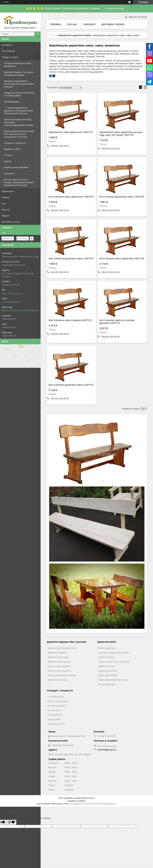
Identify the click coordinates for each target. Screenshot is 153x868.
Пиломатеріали (12, 102)
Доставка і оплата (11, 222)
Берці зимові (54, 719)
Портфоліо (7, 45)
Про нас (6, 210)
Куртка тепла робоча (59, 701)
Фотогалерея (9, 51)
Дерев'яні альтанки (58, 680)
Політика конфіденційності (105, 804)
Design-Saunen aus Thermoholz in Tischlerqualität (19, 94)
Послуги (8, 155)
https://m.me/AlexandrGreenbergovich (20, 310)
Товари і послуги (10, 57)
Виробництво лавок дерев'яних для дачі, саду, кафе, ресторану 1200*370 (121, 134)
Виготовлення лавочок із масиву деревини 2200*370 (117, 322)
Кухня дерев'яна (107, 684)
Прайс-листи (8, 191)
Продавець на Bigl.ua (76, 801)
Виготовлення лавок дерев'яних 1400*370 (71, 197)
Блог (4, 203)
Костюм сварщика (57, 706)
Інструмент (9, 173)
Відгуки (5, 216)
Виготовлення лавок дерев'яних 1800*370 (122, 258)
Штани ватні (54, 710)
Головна (55, 24)
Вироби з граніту (12, 149)
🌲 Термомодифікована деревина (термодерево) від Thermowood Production (18, 111)
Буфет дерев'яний (108, 675)
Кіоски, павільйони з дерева (62, 675)
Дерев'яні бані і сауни (59, 657)
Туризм (7, 161)
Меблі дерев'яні (107, 648)
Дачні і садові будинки (59, 666)
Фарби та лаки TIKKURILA (16, 167)
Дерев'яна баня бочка (59, 662)
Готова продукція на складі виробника (17, 65)
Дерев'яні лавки (107, 657)
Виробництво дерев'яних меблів (75, 35)
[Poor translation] (11, 822)
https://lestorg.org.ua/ (12, 293)
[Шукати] (37, 34)
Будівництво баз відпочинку (62, 648)
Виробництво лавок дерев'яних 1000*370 (71, 132)
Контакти (89, 24)
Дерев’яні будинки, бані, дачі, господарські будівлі (19, 73)
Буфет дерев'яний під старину (114, 680)
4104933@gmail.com (11, 302)
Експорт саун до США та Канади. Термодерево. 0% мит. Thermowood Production (19, 182)
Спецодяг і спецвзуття (15, 143)
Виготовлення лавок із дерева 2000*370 (70, 320)
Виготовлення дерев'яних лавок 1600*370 (71, 258)
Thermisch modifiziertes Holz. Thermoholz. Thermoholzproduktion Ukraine (19, 122)
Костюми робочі (56, 697)
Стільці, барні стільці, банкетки (114, 662)
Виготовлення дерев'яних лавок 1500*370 (122, 197)
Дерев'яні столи (107, 666)
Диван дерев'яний (108, 671)
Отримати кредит (115, 8)
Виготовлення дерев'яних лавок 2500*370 (71, 385)
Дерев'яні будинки (57, 653)
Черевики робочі (57, 724)
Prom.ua (91, 798)
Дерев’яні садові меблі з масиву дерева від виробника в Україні (19, 84)
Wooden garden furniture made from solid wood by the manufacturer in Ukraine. (19, 134)
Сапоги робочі (55, 715)
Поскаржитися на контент (81, 804)
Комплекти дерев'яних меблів (114, 653)
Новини (6, 197)
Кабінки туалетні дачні (59, 671)
